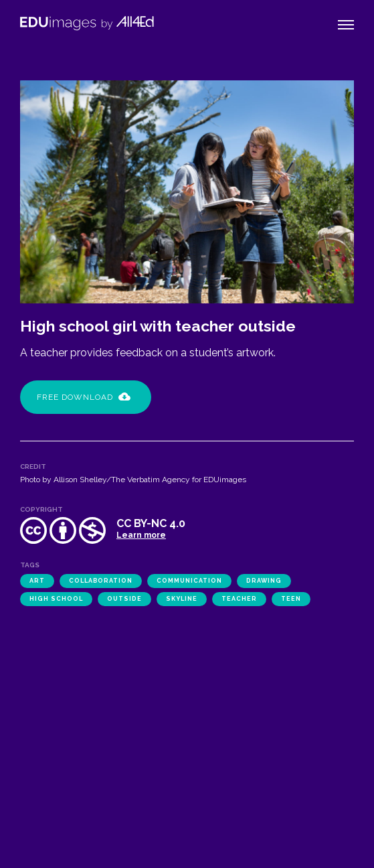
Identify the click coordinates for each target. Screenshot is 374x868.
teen (291, 599)
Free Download (84, 397)
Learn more (141, 535)
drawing (264, 581)
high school (56, 599)
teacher (239, 599)
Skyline (182, 599)
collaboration (101, 581)
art (37, 581)
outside (124, 599)
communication (189, 581)
